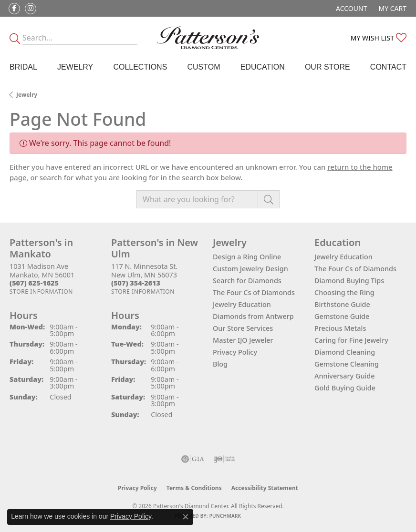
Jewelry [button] (75, 67)
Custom (203, 67)
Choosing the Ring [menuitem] (344, 292)
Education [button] (263, 67)
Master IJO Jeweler (243, 340)
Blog (220, 364)
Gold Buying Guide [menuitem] (345, 388)
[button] (350, 8)
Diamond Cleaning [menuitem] (345, 352)
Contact (388, 67)
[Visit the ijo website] (224, 459)
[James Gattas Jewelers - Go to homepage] (208, 38)
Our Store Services (243, 328)
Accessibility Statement (265, 488)
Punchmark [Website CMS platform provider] (225, 516)
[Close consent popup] (186, 517)
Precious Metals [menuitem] (340, 328)
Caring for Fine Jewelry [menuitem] (351, 340)
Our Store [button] (328, 67)
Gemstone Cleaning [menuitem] (347, 364)
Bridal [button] (23, 67)
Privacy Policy (235, 352)
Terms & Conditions (194, 488)
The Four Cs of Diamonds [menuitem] (355, 269)
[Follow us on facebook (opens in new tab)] (14, 9)
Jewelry (27, 95)
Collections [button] (140, 67)
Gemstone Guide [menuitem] (342, 316)
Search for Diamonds (247, 281)
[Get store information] (41, 292)
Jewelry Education (242, 304)
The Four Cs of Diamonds (254, 292)
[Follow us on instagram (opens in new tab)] (31, 9)
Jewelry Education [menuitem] (343, 257)
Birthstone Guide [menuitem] (342, 304)
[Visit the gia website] (193, 459)
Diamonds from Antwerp (253, 316)
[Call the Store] (34, 283)
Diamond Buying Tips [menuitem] (349, 281)
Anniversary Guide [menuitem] (345, 376)
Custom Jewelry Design (250, 269)
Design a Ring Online (247, 257)
